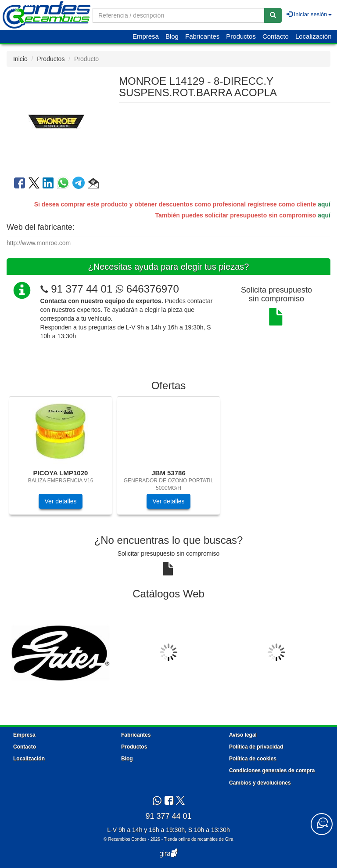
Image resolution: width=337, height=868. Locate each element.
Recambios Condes (127, 839)
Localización (314, 36)
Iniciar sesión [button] (309, 14)
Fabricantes (202, 36)
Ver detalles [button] (60, 501)
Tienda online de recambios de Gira (199, 839)
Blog (172, 36)
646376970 (147, 289)
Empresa (146, 36)
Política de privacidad (256, 747)
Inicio (20, 59)
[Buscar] (273, 15)
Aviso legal (243, 735)
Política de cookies (253, 759)
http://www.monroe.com (39, 243)
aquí (324, 204)
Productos (241, 36)
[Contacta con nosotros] (322, 824)
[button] (93, 184)
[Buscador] (179, 15)
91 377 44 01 (82, 289)
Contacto (276, 36)
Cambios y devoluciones (260, 783)
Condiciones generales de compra (272, 770)
